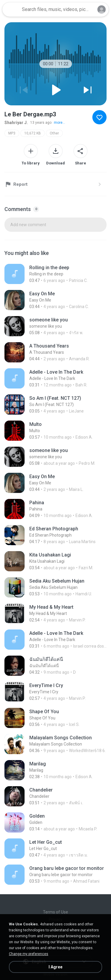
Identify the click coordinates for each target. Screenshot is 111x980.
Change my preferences (29, 954)
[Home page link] (11, 9)
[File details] (55, 274)
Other (54, 133)
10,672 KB (33, 133)
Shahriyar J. (16, 123)
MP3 (12, 133)
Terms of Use (55, 912)
